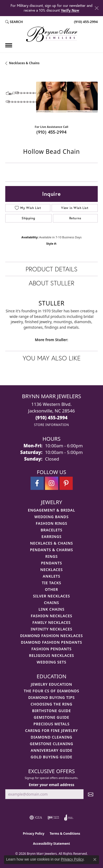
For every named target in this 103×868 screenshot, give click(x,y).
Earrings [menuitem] (52, 537)
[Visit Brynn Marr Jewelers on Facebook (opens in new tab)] (37, 483)
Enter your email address (51, 785)
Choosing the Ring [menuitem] (51, 704)
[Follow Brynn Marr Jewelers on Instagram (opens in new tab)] (52, 483)
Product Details (51, 269)
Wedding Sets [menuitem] (51, 662)
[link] (85, 22)
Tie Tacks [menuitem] (52, 583)
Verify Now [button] (70, 10)
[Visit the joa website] (69, 818)
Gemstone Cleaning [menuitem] (51, 744)
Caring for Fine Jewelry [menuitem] (51, 730)
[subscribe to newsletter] (91, 794)
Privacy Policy (34, 834)
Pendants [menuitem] (51, 563)
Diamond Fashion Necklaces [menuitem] (52, 636)
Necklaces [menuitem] (51, 570)
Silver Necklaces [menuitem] (51, 596)
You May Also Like (52, 358)
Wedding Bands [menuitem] (52, 517)
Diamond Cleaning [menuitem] (52, 737)
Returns (75, 218)
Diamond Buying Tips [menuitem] (51, 697)
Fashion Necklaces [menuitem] (52, 616)
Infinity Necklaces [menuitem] (52, 629)
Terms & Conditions (65, 834)
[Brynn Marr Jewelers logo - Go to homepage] (52, 34)
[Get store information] (51, 425)
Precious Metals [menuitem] (51, 724)
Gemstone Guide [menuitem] (51, 717)
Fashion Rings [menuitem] (51, 523)
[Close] (97, 8)
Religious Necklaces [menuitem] (51, 655)
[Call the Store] (52, 418)
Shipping (28, 218)
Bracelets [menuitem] (51, 530)
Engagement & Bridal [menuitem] (51, 510)
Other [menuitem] (52, 589)
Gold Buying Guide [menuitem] (51, 757)
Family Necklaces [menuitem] (51, 622)
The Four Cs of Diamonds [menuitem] (51, 691)
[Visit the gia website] (36, 818)
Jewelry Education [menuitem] (51, 684)
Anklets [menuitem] (51, 576)
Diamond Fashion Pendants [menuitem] (51, 642)
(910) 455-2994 (51, 132)
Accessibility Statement (51, 844)
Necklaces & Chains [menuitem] (51, 543)
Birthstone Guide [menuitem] (52, 711)
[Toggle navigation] (9, 45)
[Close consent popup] (95, 860)
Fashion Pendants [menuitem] (51, 649)
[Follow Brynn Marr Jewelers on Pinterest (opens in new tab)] (66, 483)
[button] (14, 22)
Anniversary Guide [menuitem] (51, 750)
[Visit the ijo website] (53, 818)
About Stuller (51, 283)
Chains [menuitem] (52, 603)
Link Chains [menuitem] (51, 609)
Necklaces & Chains (24, 63)
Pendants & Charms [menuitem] (52, 550)
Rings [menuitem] (51, 556)
